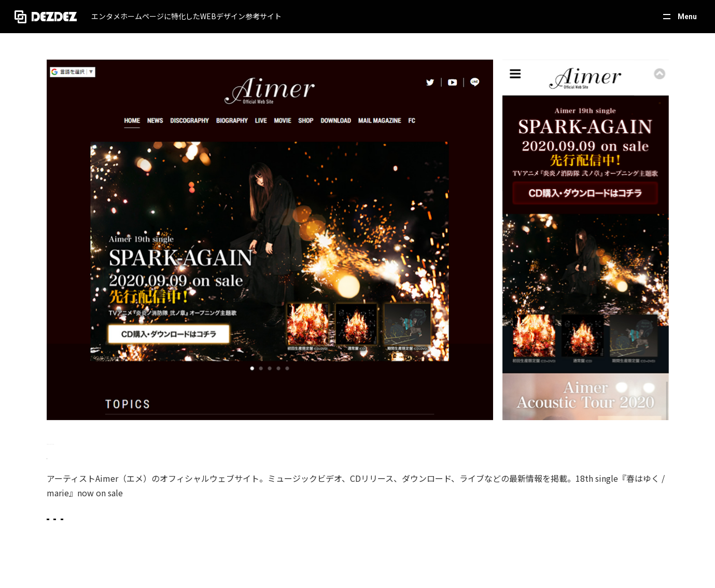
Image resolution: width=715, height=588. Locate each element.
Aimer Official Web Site (103, 440)
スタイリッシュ (98, 529)
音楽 (315, 529)
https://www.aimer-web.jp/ (95, 456)
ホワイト (206, 529)
